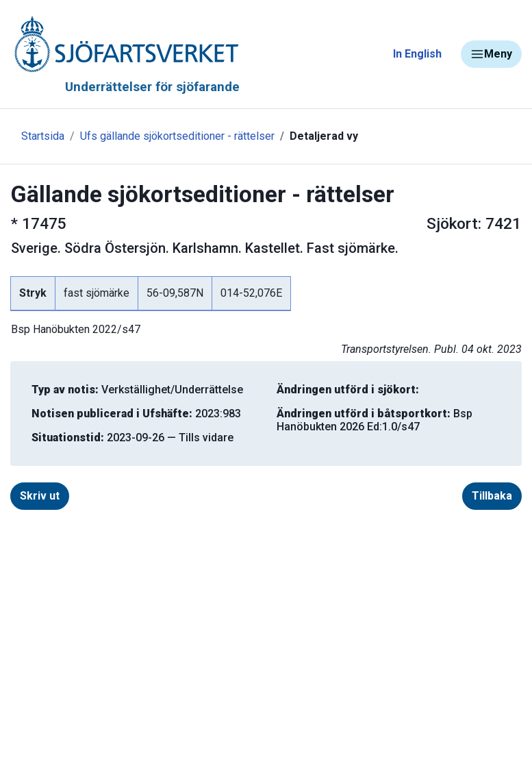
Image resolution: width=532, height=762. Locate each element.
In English (417, 54)
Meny (491, 54)
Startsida (43, 136)
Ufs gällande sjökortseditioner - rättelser (177, 136)
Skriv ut (40, 496)
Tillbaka (492, 496)
